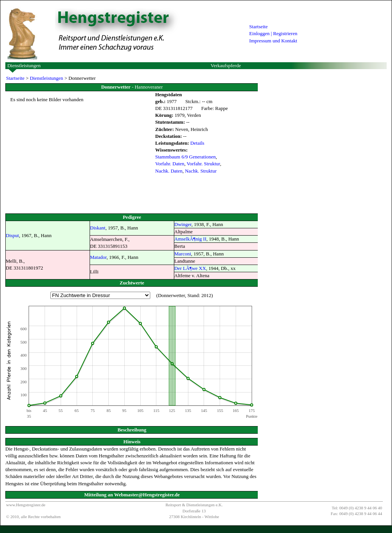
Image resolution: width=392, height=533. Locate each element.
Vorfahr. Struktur (203, 164)
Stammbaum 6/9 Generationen (186, 157)
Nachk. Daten (169, 171)
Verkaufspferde (226, 65)
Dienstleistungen (24, 65)
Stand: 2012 (199, 295)
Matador (98, 257)
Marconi (183, 254)
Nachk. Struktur (201, 171)
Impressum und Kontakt (273, 41)
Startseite (259, 27)
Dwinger (183, 224)
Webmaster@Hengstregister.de (147, 495)
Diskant (98, 228)
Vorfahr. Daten (170, 164)
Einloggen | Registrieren (273, 33)
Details (197, 143)
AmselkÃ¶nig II (190, 239)
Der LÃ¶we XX (190, 268)
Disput (12, 235)
